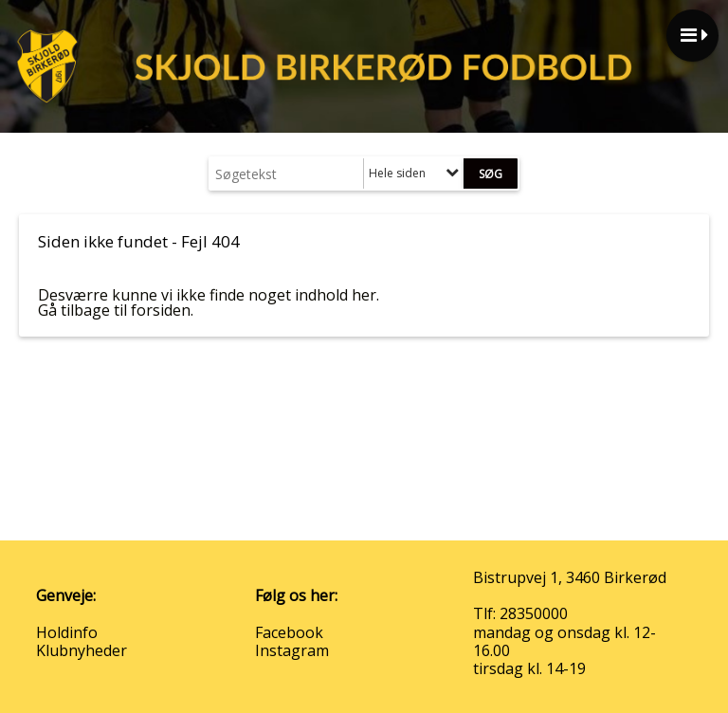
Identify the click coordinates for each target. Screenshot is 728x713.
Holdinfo (67, 632)
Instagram (292, 650)
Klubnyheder (82, 650)
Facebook (289, 632)
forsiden (161, 310)
